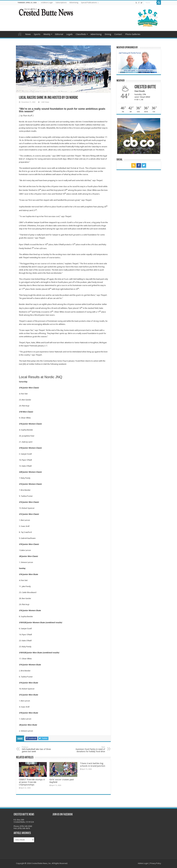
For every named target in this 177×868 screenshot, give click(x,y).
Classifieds (81, 34)
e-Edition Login (47, 3)
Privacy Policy (155, 863)
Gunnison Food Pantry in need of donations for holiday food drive (90, 749)
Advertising (74, 3)
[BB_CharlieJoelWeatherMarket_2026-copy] (139, 62)
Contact (118, 34)
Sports (37, 34)
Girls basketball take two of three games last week (37, 749)
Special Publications (89, 3)
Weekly (47, 34)
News (28, 34)
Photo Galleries (133, 34)
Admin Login (143, 863)
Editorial (59, 34)
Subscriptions (61, 3)
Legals (69, 34)
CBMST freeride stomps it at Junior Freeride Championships (32, 782)
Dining (108, 34)
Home (20, 34)
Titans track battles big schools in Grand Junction (93, 765)
